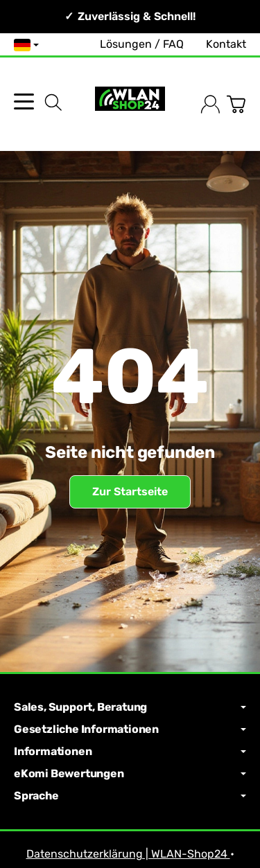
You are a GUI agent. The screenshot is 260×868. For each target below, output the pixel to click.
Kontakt (226, 44)
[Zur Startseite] (130, 104)
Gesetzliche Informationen (130, 729)
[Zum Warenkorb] (236, 104)
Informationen (130, 752)
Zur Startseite (130, 491)
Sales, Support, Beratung (130, 707)
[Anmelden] (210, 104)
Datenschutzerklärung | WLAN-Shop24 (128, 854)
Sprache (130, 796)
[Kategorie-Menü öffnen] (24, 101)
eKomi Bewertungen (130, 774)
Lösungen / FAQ (142, 44)
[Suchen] (53, 103)
